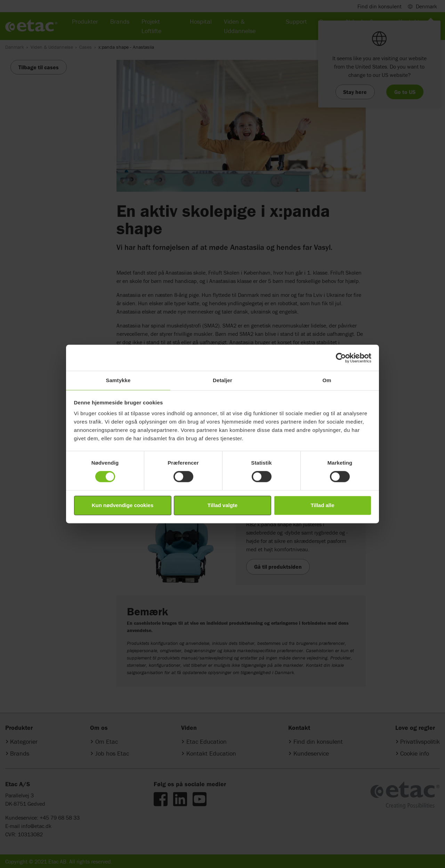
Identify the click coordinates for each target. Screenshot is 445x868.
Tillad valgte (222, 505)
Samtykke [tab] (118, 380)
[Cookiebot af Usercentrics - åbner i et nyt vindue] (341, 358)
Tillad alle (322, 505)
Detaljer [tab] (222, 380)
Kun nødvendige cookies (123, 505)
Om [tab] (327, 380)
